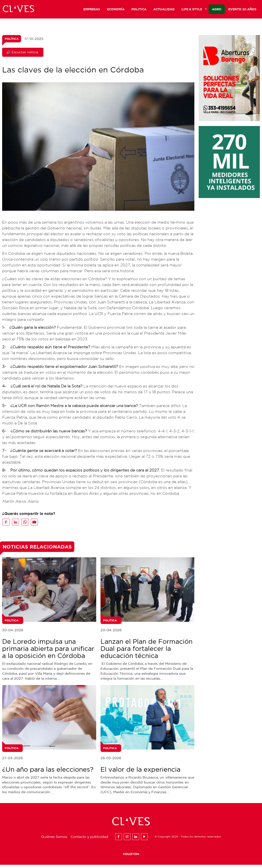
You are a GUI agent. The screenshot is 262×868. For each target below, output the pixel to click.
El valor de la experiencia (140, 772)
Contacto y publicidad (89, 840)
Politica (139, 10)
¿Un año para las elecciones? (48, 772)
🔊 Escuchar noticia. (23, 55)
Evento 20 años (242, 10)
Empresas (92, 10)
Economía (116, 10)
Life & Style (194, 10)
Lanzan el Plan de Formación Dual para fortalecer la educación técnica (146, 652)
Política (12, 42)
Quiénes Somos (54, 840)
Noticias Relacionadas (37, 550)
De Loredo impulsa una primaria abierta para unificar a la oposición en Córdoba (48, 652)
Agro (217, 10)
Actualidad (164, 10)
